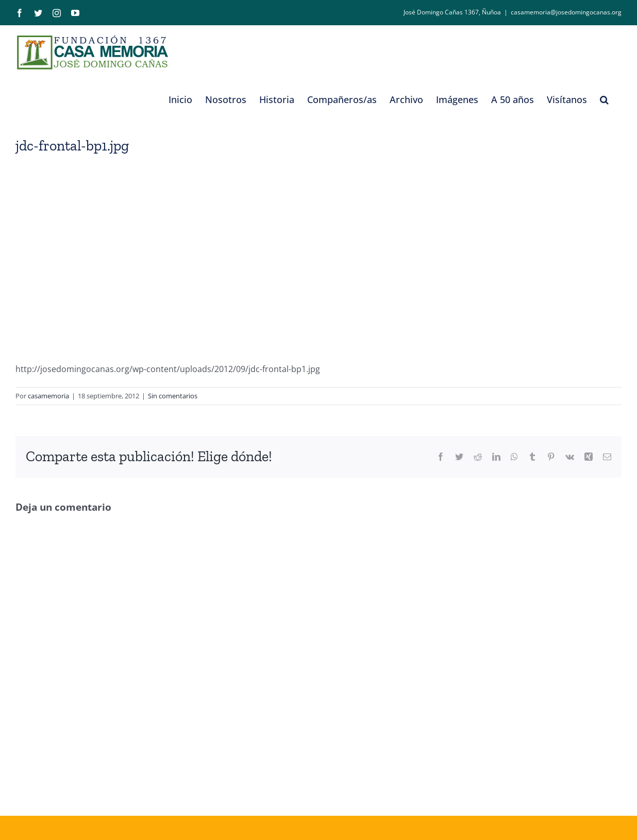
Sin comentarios (173, 396)
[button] (604, 99)
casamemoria (48, 396)
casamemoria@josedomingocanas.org (566, 12)
